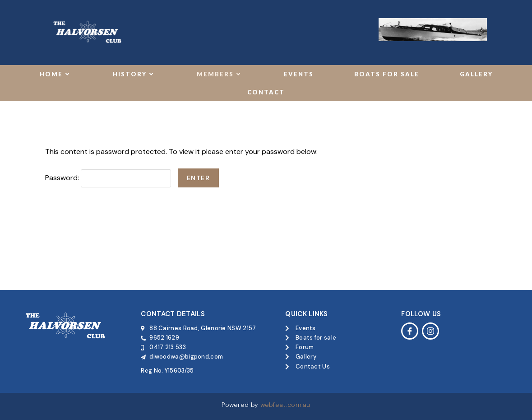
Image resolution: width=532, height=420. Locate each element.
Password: (108, 178)
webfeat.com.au (285, 405)
